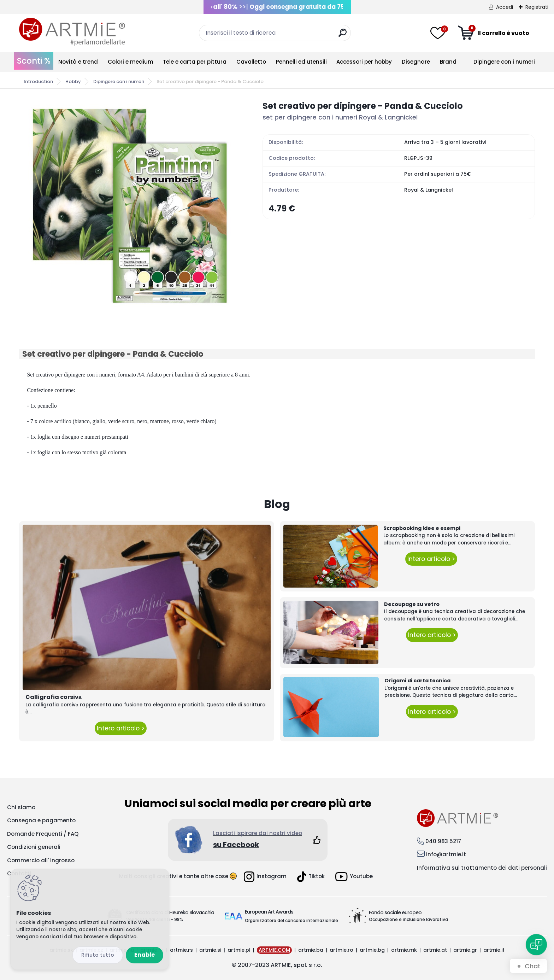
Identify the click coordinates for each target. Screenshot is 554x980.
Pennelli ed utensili (301, 62)
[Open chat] (536, 945)
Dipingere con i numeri (504, 62)
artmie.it (494, 950)
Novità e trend (78, 62)
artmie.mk (404, 950)
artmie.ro (341, 950)
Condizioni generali (34, 847)
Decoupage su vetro (412, 604)
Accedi (505, 7)
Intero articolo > (121, 728)
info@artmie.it (446, 854)
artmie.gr (465, 950)
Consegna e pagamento (41, 820)
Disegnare (416, 62)
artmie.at (435, 950)
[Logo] (72, 32)
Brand (448, 62)
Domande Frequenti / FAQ (43, 834)
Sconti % (34, 61)
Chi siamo (21, 807)
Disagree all (98, 955)
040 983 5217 (443, 841)
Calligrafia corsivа (54, 697)
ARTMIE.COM (274, 950)
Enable (145, 955)
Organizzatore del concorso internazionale (291, 920)
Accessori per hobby (364, 62)
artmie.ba (311, 950)
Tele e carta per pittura (195, 62)
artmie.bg (372, 950)
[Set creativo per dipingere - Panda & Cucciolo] (130, 206)
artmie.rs (181, 950)
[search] (343, 36)
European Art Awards (269, 912)
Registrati (537, 7)
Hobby (73, 81)
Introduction (38, 81)
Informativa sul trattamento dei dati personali (482, 868)
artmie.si (210, 950)
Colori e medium (131, 62)
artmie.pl (239, 950)
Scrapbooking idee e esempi (422, 528)
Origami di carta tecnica (417, 681)
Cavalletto (251, 62)
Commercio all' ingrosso (41, 860)
